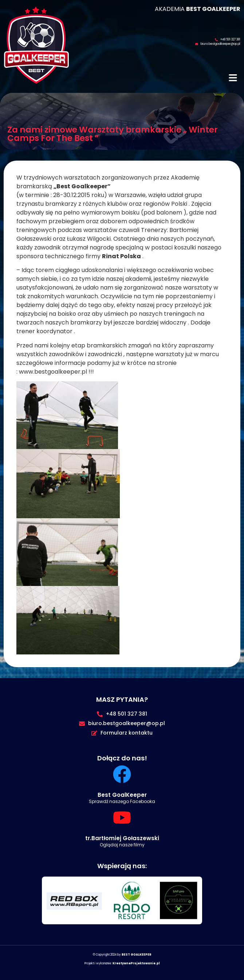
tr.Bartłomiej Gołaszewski (122, 838)
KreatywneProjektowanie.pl (136, 963)
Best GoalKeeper (122, 795)
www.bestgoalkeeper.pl (53, 372)
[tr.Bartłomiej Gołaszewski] (122, 818)
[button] (233, 79)
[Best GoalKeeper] (122, 774)
